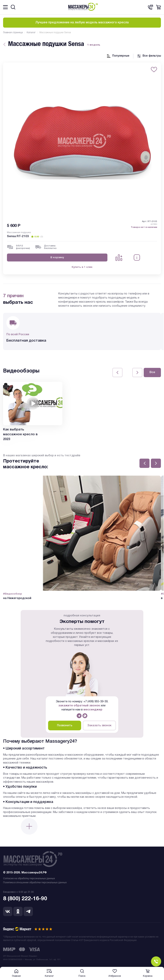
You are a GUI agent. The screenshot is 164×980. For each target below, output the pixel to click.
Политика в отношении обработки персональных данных (35, 883)
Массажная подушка (19, 232)
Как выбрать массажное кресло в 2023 (20, 434)
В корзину (57, 258)
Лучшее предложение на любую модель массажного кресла (82, 23)
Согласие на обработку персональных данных (29, 879)
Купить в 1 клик (82, 267)
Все (152, 372)
